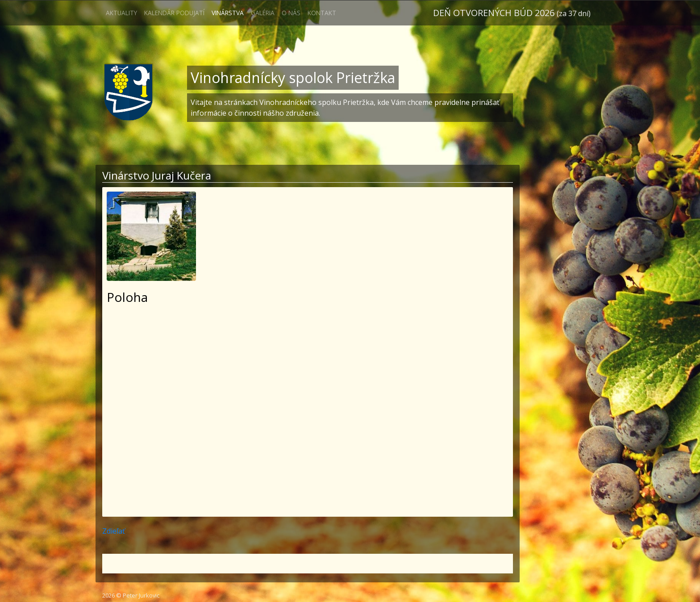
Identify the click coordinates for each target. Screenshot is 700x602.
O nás (291, 13)
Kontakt (322, 13)
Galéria (263, 13)
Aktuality (121, 13)
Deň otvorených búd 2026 (512, 13)
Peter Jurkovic (141, 595)
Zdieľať (114, 531)
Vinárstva (228, 13)
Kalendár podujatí (174, 13)
